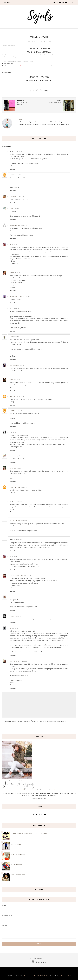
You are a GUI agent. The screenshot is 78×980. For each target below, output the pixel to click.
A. (10, 244)
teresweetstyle (15, 487)
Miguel (12, 616)
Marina (12, 597)
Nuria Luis (13, 468)
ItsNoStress (14, 396)
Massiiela (13, 456)
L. (10, 432)
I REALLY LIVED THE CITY (18, 875)
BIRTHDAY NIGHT (16, 844)
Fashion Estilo (14, 365)
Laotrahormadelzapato (17, 576)
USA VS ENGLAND (16, 865)
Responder (13, 169)
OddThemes (66, 976)
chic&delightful (15, 225)
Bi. (11, 628)
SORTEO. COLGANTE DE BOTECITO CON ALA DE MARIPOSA (29, 834)
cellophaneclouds (16, 521)
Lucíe (12, 208)
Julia (11, 337)
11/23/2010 (18, 597)
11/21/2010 (19, 151)
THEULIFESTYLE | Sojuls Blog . (36, 976)
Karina (12, 273)
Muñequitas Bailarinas (17, 296)
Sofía (12, 380)
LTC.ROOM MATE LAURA (18, 854)
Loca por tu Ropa (15, 661)
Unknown (13, 175)
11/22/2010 (20, 411)
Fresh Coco (14, 196)
